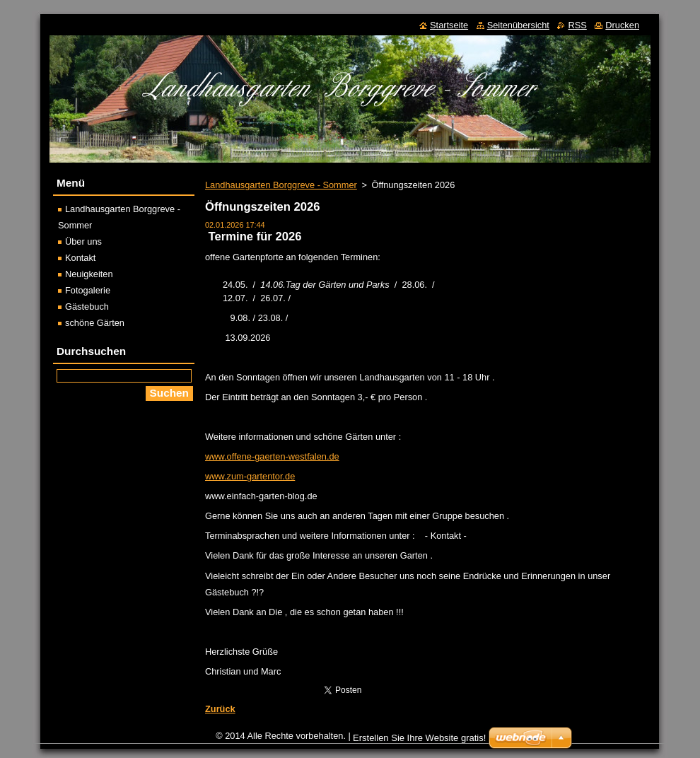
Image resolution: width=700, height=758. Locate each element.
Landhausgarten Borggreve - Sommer (281, 185)
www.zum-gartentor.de (250, 476)
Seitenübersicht (518, 25)
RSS (577, 25)
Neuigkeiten (89, 274)
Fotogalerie (88, 290)
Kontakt (80, 258)
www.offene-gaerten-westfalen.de (272, 456)
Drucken (622, 25)
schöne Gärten (95, 323)
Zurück (220, 709)
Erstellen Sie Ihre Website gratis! (419, 741)
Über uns (83, 241)
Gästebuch (87, 307)
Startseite (449, 25)
